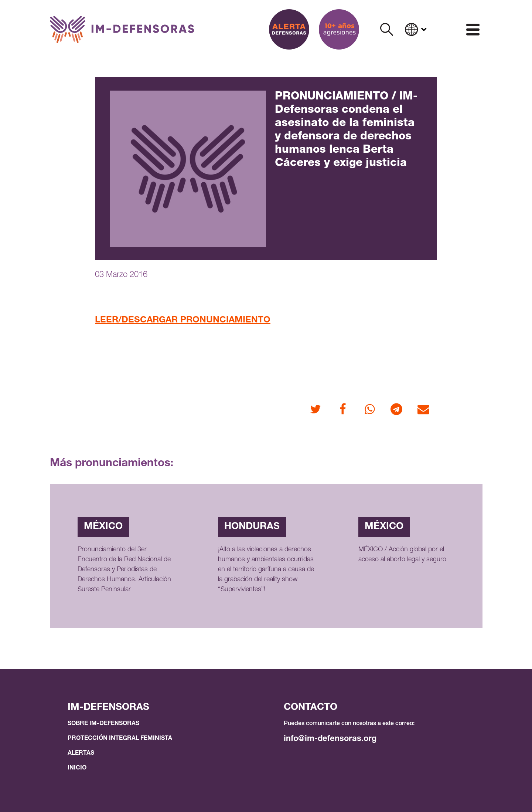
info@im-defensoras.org (330, 739)
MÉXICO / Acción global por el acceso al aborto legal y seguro (402, 555)
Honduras (252, 527)
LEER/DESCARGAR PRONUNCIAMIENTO (183, 321)
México (103, 527)
